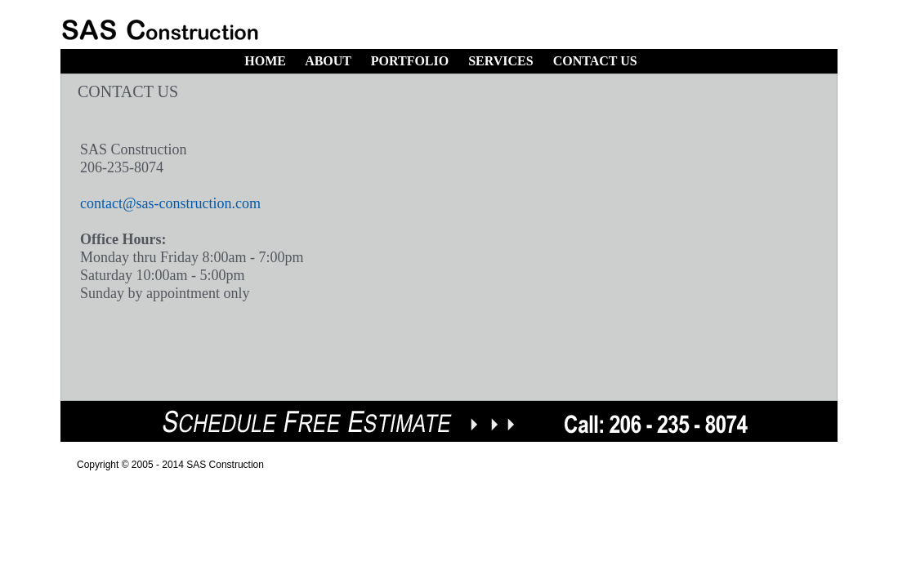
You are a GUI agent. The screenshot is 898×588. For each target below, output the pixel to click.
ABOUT (328, 61)
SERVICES (500, 61)
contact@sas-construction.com (170, 203)
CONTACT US (595, 61)
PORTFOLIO (410, 61)
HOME (265, 61)
